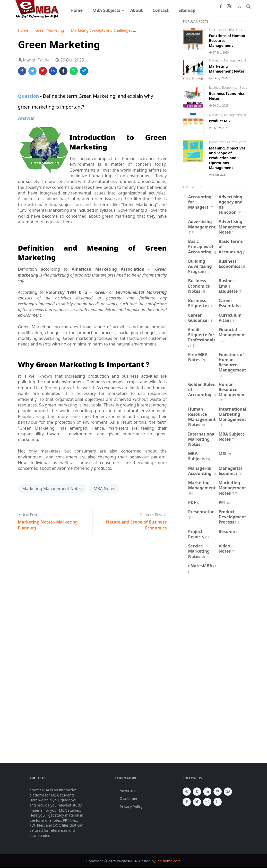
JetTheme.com (169, 861)
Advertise (128, 790)
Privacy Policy (131, 807)
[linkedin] (207, 792)
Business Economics (224, 88)
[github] (218, 802)
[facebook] (221, 6)
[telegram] (187, 792)
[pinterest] (218, 792)
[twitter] (197, 802)
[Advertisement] (216, 667)
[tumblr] (197, 792)
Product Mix (220, 121)
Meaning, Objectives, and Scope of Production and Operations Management (228, 158)
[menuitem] (77, 10)
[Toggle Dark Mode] (240, 6)
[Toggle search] (248, 6)
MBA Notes (104, 489)
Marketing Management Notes (52, 489)
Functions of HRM (222, 30)
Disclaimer (129, 798)
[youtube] (228, 792)
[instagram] (229, 6)
